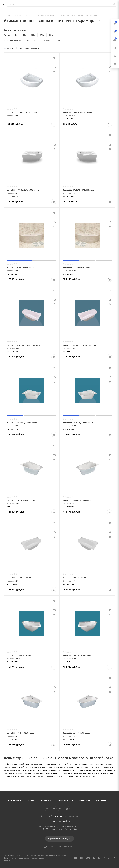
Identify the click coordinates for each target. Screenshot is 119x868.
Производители (65, 800)
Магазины (85, 800)
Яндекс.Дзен (67, 809)
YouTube (60, 809)
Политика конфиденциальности (62, 847)
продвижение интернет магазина (31, 858)
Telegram (54, 809)
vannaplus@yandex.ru (61, 821)
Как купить (45, 800)
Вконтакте (47, 809)
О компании (14, 800)
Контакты (101, 800)
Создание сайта (10, 858)
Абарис (7, 861)
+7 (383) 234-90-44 (53, 816)
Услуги (30, 800)
